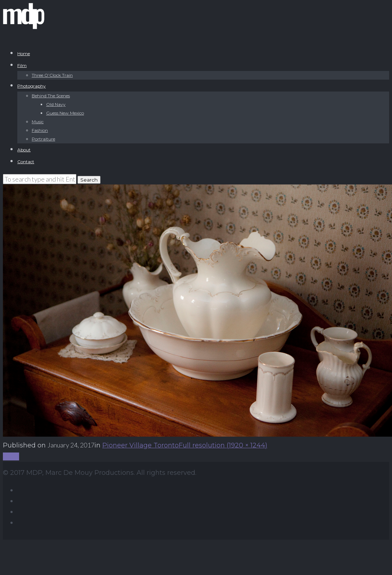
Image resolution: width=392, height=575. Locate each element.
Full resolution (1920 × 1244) (223, 445)
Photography (32, 86)
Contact (26, 162)
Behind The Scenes (51, 96)
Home (24, 54)
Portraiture (43, 139)
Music (38, 122)
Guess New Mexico (65, 113)
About (24, 150)
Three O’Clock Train (52, 75)
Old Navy (56, 104)
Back (11, 456)
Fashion (40, 130)
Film (22, 65)
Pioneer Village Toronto (141, 445)
